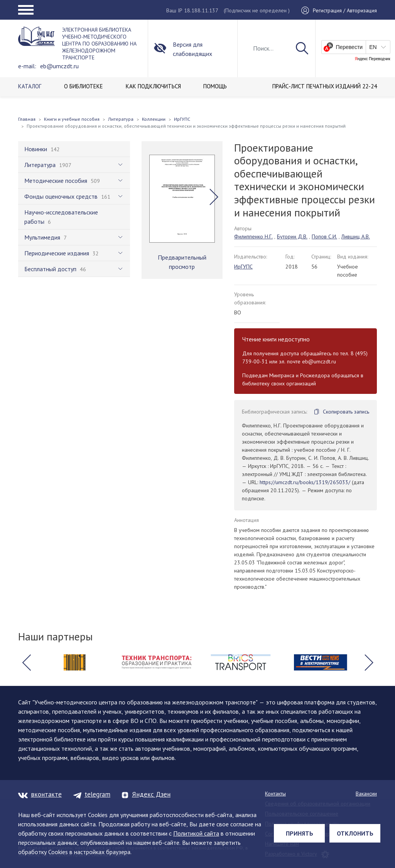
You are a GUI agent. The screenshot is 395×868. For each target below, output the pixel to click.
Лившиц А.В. (356, 236)
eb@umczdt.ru (59, 66)
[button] (214, 197)
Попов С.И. (324, 236)
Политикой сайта (196, 833)
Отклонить (355, 833)
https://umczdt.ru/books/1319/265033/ (305, 482)
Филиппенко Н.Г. (253, 236)
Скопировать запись (346, 412)
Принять (300, 833)
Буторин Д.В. (292, 236)
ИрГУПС (243, 267)
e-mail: (27, 66)
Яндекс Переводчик (373, 59)
